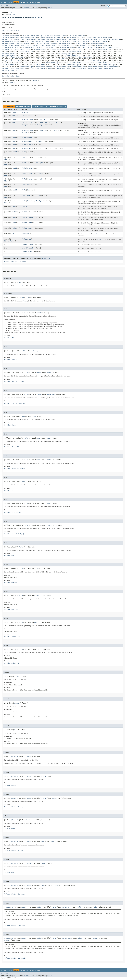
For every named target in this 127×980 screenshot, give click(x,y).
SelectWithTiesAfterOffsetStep (14, 69)
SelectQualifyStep (110, 47)
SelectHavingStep (66, 43)
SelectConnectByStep (75, 38)
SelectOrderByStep (67, 47)
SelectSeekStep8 (73, 65)
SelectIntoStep (82, 43)
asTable (25, 112)
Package (10, 2)
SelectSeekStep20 (57, 59)
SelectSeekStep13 (76, 51)
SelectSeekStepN (27, 67)
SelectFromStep (8, 43)
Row (13, 234)
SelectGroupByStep (24, 43)
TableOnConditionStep (64, 69)
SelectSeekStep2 (36, 59)
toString (22, 262)
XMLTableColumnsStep (10, 71)
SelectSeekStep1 (40, 49)
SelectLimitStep (86, 45)
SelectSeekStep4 (76, 63)
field (24, 152)
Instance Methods (23, 106)
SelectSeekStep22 (92, 61)
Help (39, 2)
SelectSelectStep (43, 67)
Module (3, 2)
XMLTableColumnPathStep (104, 69)
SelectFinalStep (28, 40)
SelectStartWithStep (61, 67)
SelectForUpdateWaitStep (12, 42)
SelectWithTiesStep (37, 69)
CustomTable (7, 76)
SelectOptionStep (50, 47)
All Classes (5, 6)
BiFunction (44, 123)
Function (44, 130)
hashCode (14, 262)
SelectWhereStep (95, 67)
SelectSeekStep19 (86, 57)
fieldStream (26, 239)
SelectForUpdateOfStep (92, 40)
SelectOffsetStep (103, 45)
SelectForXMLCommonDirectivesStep (38, 42)
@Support (15, 757)
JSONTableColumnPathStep (33, 36)
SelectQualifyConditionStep (88, 47)
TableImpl (16, 76)
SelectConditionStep (77, 36)
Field (58, 123)
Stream (7, 241)
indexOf (25, 245)
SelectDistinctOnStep (10, 40)
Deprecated (27, 2)
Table (50, 69)
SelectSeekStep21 (13, 61)
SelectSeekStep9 (109, 65)
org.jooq (11, 12)
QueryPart (6, 30)
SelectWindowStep (111, 67)
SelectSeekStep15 (65, 53)
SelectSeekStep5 (102, 63)
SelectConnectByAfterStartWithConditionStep (20, 38)
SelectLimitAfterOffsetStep (13, 45)
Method (26, 8)
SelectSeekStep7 (39, 65)
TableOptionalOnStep (84, 69)
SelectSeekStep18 (16, 57)
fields (24, 206)
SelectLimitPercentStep (67, 45)
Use (21, 2)
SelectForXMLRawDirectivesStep (95, 42)
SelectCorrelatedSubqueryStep (98, 38)
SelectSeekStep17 (71, 55)
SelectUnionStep (79, 67)
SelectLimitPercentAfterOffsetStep (41, 45)
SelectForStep (75, 40)
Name (30, 138)
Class (38, 157)
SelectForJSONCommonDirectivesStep (52, 40)
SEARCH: (104, 6)
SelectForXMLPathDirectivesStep (67, 42)
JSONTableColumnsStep (51, 36)
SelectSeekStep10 (59, 49)
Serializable (15, 30)
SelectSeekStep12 (26, 51)
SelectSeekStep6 (8, 65)
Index (34, 2)
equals (6, 262)
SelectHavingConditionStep (45, 43)
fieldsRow (25, 234)
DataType (39, 163)
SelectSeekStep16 (9, 55)
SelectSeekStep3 (53, 63)
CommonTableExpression (11, 36)
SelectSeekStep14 (9, 53)
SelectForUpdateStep (112, 40)
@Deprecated (8, 907)
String (31, 116)
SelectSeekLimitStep (23, 49)
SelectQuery (7, 49)
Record (37, 17)
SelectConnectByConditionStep (52, 38)
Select (63, 36)
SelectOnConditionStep (11, 47)
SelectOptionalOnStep (31, 47)
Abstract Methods (40, 106)
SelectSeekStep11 (102, 49)
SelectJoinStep (97, 43)
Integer (25, 125)
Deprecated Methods (58, 106)
